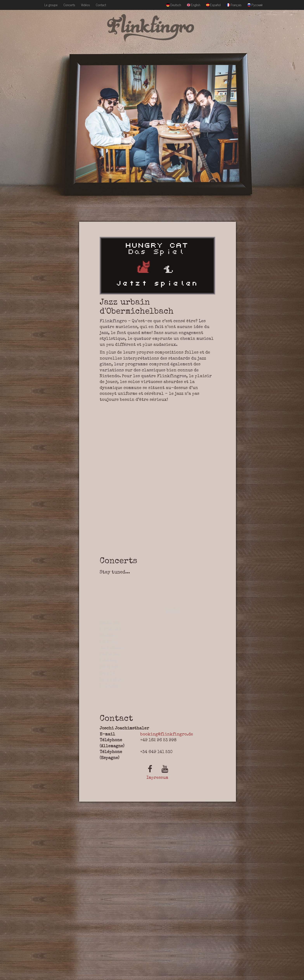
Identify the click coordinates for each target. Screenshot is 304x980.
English (194, 5)
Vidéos (85, 5)
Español (213, 5)
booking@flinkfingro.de (167, 735)
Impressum (157, 778)
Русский (255, 5)
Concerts (69, 5)
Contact (101, 5)
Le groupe (51, 5)
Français (234, 5)
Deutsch (174, 5)
